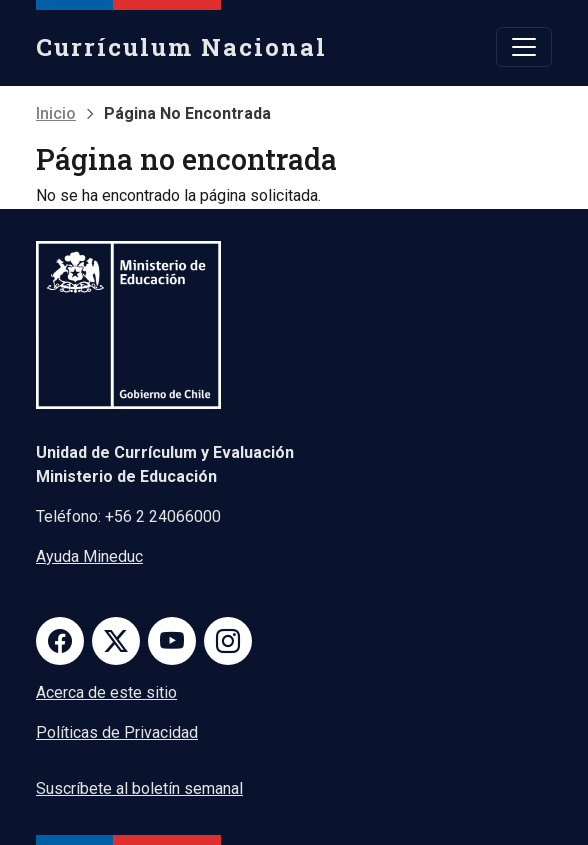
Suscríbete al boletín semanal (139, 788)
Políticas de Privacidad (117, 732)
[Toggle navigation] (524, 47)
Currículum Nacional (181, 47)
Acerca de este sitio (106, 692)
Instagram (228, 641)
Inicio (56, 113)
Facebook (60, 641)
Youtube (172, 641)
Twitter (116, 641)
